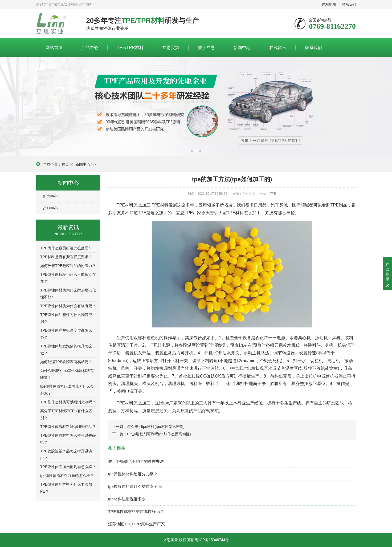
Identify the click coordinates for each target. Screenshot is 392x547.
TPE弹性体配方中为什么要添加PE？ (66, 488)
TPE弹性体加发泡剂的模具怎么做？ (66, 350)
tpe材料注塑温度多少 (127, 499)
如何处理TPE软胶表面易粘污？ (66, 362)
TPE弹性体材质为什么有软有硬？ (68, 306)
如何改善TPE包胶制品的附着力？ (68, 266)
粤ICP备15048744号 (212, 540)
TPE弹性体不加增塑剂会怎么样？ (68, 467)
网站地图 (329, 4)
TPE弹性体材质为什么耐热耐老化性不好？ (68, 294)
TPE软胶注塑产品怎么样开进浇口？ (66, 455)
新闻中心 (242, 48)
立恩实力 (171, 48)
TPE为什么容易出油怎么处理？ (66, 248)
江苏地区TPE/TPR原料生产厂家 (136, 524)
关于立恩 (206, 48)
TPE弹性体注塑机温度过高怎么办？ (66, 334)
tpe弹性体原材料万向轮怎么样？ (67, 476)
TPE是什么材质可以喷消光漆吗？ (68, 402)
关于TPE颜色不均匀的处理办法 (136, 461)
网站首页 (54, 48)
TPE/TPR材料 (130, 48)
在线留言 (278, 48)
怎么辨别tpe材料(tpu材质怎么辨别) (156, 427)
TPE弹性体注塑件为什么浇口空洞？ (66, 318)
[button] (192, 151)
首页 (65, 164)
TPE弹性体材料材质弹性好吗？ (136, 511)
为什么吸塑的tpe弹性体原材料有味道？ (67, 374)
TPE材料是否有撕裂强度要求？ (66, 257)
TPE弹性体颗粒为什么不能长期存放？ (68, 278)
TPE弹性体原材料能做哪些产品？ (68, 427)
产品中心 (90, 48)
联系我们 (349, 4)
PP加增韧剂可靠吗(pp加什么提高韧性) (159, 434)
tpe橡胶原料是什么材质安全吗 (135, 486)
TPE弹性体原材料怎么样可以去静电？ (68, 439)
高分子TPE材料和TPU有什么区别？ (66, 414)
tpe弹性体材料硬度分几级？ (133, 474)
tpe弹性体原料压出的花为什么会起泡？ (67, 390)
